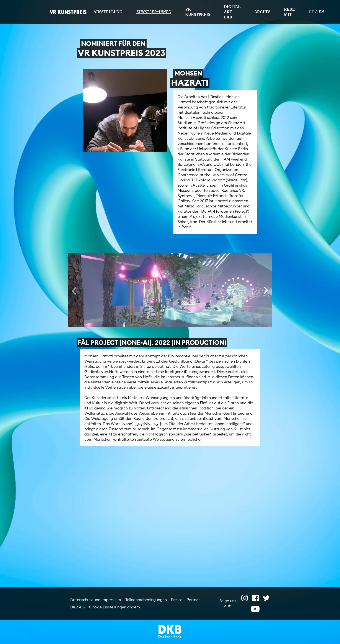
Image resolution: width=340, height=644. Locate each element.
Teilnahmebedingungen (146, 600)
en (321, 12)
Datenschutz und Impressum (96, 600)
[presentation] (74, 291)
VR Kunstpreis (198, 12)
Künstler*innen (154, 12)
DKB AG (78, 607)
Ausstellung (108, 12)
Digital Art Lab (232, 12)
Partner (193, 600)
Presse (177, 600)
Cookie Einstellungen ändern (114, 607)
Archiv (262, 12)
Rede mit (289, 12)
